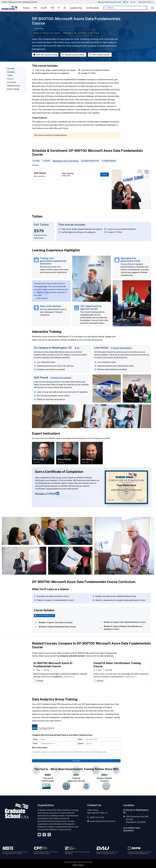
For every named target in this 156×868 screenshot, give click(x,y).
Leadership (76, 8)
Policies (35, 165)
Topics (26, 8)
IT (59, 8)
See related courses (100, 55)
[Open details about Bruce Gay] (43, 453)
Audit (44, 8)
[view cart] (134, 2)
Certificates (92, 8)
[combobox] (126, 8)
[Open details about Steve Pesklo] (67, 453)
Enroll (105, 175)
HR (35, 8)
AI (65, 8)
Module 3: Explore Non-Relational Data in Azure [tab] (123, 622)
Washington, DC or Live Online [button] (65, 161)
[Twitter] (49, 835)
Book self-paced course (45, 55)
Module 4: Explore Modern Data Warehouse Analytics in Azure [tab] (121, 628)
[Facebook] (44, 835)
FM (52, 8)
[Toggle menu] (152, 8)
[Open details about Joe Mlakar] (92, 453)
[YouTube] (39, 835)
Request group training (73, 55)
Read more (70, 677)
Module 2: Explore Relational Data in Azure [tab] (56, 627)
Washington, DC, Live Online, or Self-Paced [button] (81, 33)
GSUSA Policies (78, 865)
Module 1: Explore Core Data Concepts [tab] (54, 622)
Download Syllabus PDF (44, 616)
